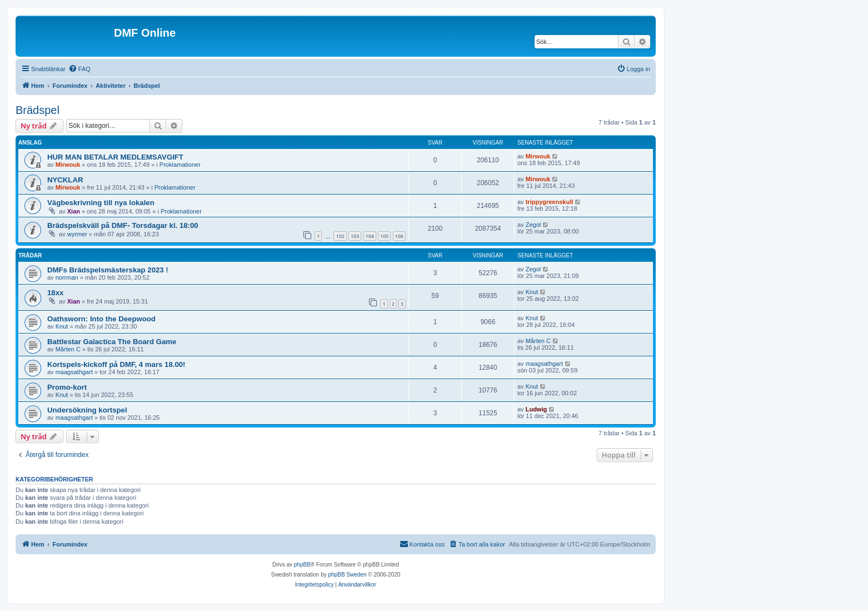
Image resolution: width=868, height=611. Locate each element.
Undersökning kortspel (87, 410)
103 (355, 236)
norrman (67, 277)
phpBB (302, 565)
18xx (55, 293)
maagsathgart (74, 372)
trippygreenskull (550, 202)
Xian (74, 211)
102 (340, 236)
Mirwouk (68, 165)
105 (384, 236)
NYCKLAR (65, 180)
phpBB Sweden (348, 575)
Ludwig (537, 409)
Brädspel (38, 110)
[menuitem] (79, 69)
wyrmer (77, 234)
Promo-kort (67, 387)
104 (370, 236)
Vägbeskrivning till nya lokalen (101, 203)
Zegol (533, 225)
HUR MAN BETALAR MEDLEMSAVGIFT (115, 157)
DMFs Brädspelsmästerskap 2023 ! (108, 270)
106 (399, 236)
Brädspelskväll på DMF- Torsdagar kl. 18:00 (123, 225)
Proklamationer (180, 165)
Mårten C (68, 349)
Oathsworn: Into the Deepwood (101, 319)
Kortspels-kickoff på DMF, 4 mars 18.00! (116, 364)
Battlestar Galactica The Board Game (112, 342)
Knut (532, 292)
